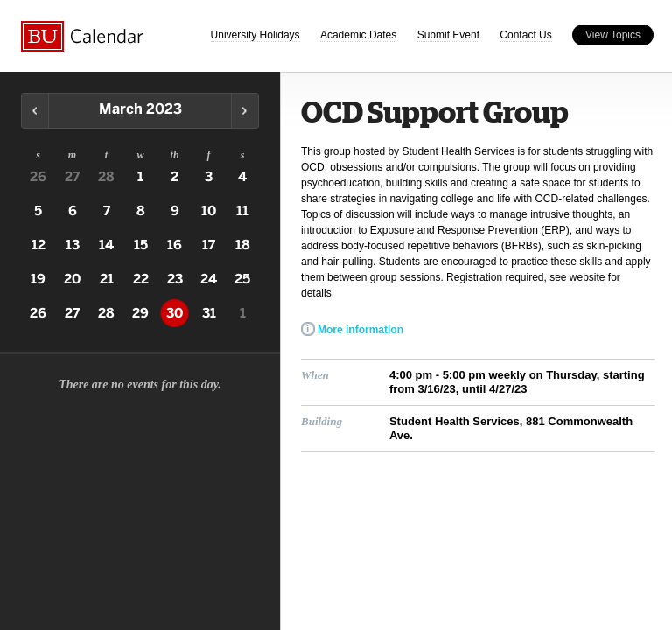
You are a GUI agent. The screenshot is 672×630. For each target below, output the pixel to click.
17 (209, 245)
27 (72, 177)
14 (106, 245)
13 (73, 245)
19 (38, 279)
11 (242, 211)
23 (175, 279)
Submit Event (448, 35)
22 (141, 279)
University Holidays (255, 35)
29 (140, 313)
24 (209, 279)
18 (243, 245)
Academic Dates (358, 35)
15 (141, 245)
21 (107, 279)
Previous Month (35, 111)
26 (38, 177)
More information (360, 330)
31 (209, 313)
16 (175, 245)
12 (38, 245)
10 (209, 211)
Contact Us (525, 35)
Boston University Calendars (82, 36)
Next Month (245, 111)
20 (72, 279)
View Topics (613, 35)
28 (106, 177)
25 (242, 279)
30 (175, 313)
